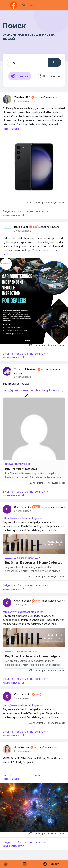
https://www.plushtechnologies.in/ (23, 518)
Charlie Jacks (23, 507)
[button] (53, 864)
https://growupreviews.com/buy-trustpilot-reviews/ (33, 391)
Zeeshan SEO (22, 97)
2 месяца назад (23, 101)
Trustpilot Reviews (25, 369)
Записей (20, 76)
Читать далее (11, 129)
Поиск (54, 62)
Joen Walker (22, 747)
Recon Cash (21, 227)
